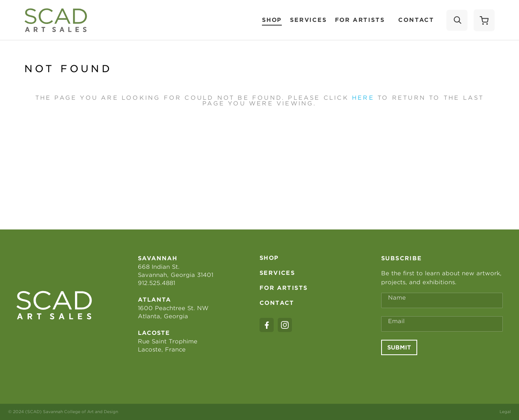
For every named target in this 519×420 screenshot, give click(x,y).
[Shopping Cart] (484, 20)
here (363, 98)
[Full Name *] (442, 300)
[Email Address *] (442, 324)
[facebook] (267, 325)
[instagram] (285, 325)
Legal (505, 411)
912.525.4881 (157, 283)
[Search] (457, 20)
